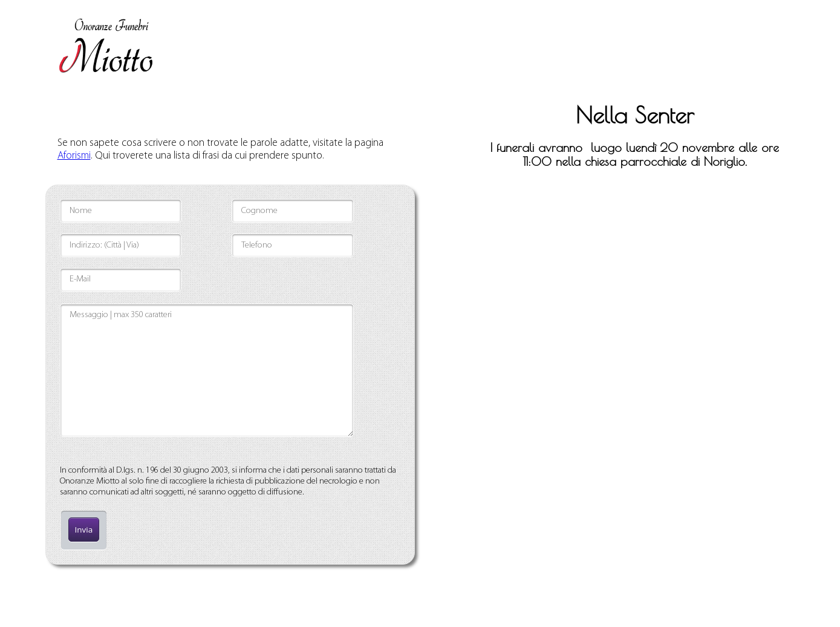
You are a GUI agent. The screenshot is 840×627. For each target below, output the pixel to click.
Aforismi (74, 156)
